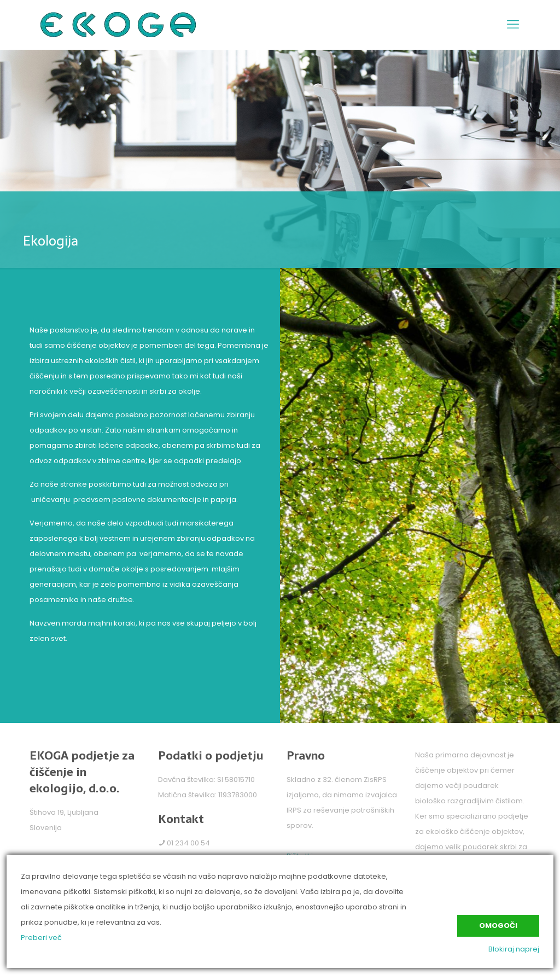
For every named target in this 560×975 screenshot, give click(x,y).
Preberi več (41, 938)
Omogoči (498, 926)
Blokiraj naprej (514, 949)
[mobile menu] (513, 25)
